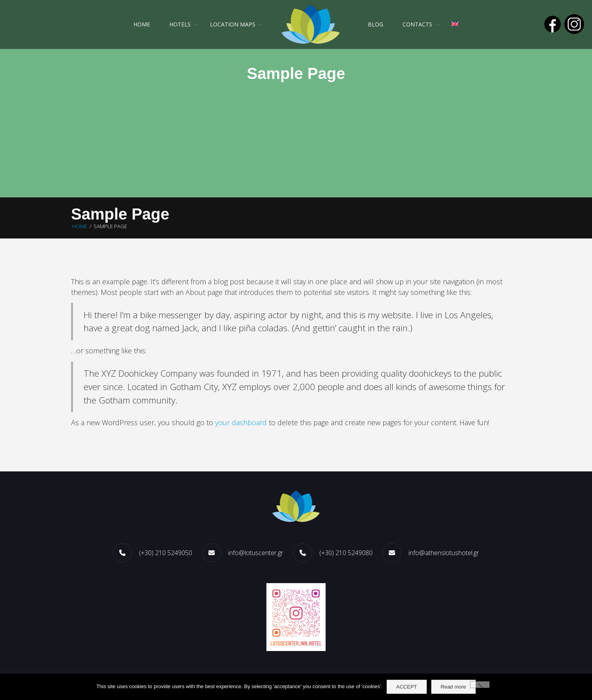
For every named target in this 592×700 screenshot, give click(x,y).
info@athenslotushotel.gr (444, 553)
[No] (480, 685)
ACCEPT (407, 687)
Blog (376, 24)
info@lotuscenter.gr (256, 553)
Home (142, 24)
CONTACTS (417, 24)
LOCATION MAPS (233, 24)
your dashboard (241, 422)
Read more (453, 687)
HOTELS (180, 24)
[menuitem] (455, 24)
